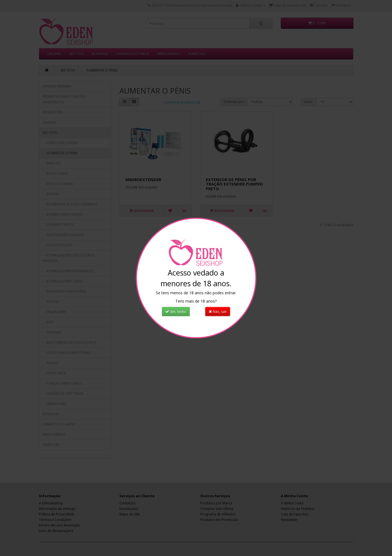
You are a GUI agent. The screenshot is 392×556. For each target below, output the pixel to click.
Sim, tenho (175, 310)
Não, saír (218, 310)
